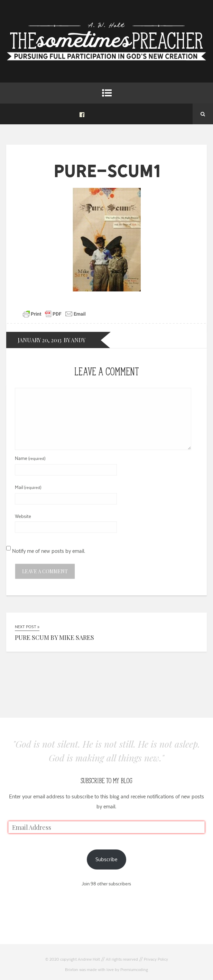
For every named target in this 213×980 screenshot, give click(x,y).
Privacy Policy (156, 959)
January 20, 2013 (40, 340)
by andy (75, 340)
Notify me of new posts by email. (49, 551)
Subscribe (106, 859)
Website (23, 516)
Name (30, 458)
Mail (28, 487)
